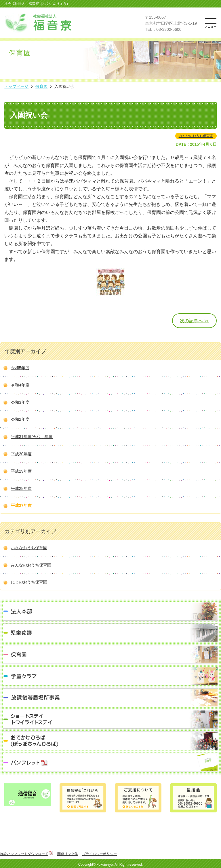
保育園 (110, 654)
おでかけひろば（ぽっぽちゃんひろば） (110, 741)
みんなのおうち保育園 (196, 136)
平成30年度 (21, 454)
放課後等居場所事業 (110, 698)
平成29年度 (21, 471)
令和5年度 (20, 368)
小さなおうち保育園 (29, 548)
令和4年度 (20, 385)
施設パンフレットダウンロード (24, 854)
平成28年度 (21, 488)
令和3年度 (20, 402)
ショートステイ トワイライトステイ (110, 719)
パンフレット (110, 762)
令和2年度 (20, 419)
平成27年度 (21, 505)
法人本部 (110, 611)
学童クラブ (110, 676)
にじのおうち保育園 (29, 582)
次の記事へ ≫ (194, 321)
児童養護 (110, 633)
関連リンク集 (68, 854)
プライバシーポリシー (100, 854)
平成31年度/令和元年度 (32, 437)
